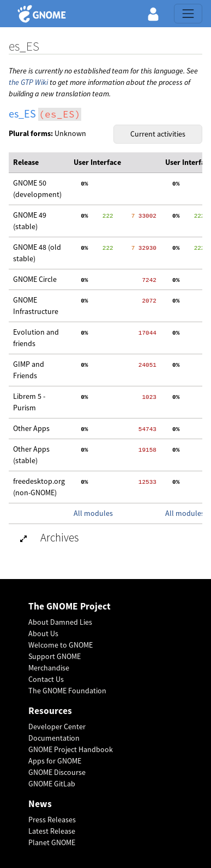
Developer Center (57, 727)
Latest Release (52, 831)
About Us (43, 633)
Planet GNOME (52, 842)
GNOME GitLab (52, 784)
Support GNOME (55, 656)
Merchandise (49, 668)
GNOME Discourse (57, 772)
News (40, 804)
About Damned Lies (60, 622)
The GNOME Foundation (67, 691)
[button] (153, 14)
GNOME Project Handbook (71, 749)
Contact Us (46, 679)
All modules (93, 513)
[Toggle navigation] (188, 14)
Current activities (158, 134)
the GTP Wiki (28, 82)
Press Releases (52, 820)
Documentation (54, 738)
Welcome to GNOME (61, 645)
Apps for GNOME (55, 761)
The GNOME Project (70, 607)
